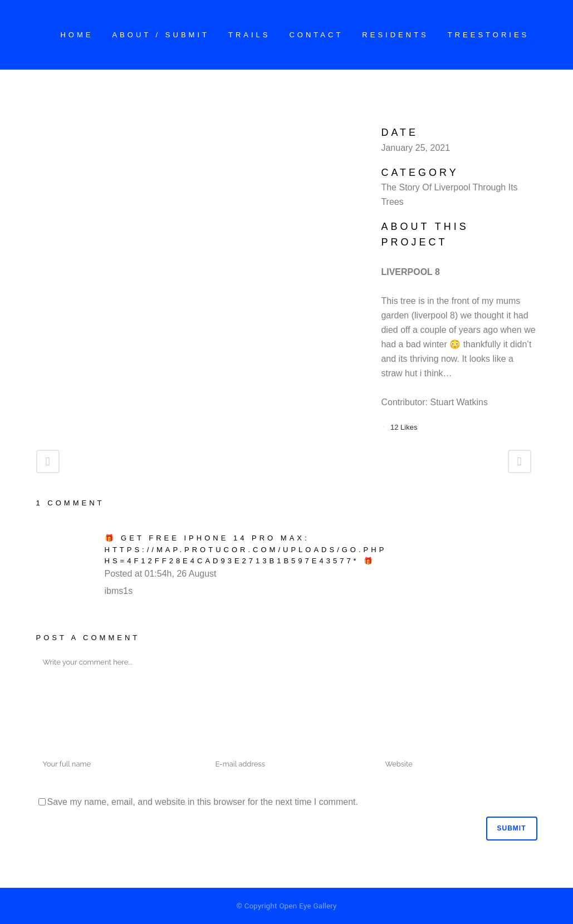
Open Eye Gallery (308, 906)
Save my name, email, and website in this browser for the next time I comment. (203, 802)
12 (404, 427)
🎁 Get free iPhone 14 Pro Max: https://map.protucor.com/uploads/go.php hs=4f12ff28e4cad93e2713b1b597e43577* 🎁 (246, 549)
